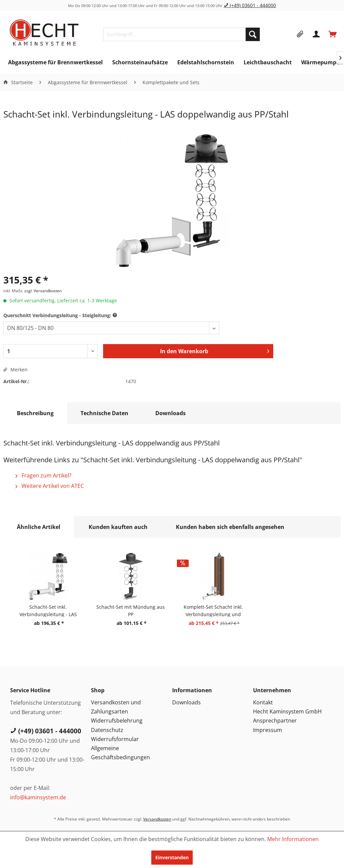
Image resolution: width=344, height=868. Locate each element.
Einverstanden (172, 857)
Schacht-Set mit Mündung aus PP (131, 610)
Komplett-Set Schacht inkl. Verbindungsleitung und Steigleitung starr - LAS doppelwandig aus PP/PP (213, 610)
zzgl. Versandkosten (43, 291)
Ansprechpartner (275, 721)
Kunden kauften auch (118, 527)
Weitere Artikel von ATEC (50, 486)
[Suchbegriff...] (181, 34)
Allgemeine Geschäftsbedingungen (120, 753)
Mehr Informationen (293, 839)
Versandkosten (157, 819)
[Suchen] (253, 34)
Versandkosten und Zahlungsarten (116, 707)
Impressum (268, 730)
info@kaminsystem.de (38, 797)
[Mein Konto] (317, 34)
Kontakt (263, 702)
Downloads (170, 413)
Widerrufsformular (115, 739)
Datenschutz (107, 730)
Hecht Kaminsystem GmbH (287, 711)
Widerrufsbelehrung (117, 721)
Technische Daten (104, 413)
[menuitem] (181, 34)
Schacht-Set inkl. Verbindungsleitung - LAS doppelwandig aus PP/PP (48, 610)
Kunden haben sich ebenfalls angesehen (230, 527)
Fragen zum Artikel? (43, 475)
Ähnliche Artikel (39, 527)
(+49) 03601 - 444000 (250, 5)
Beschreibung (35, 413)
